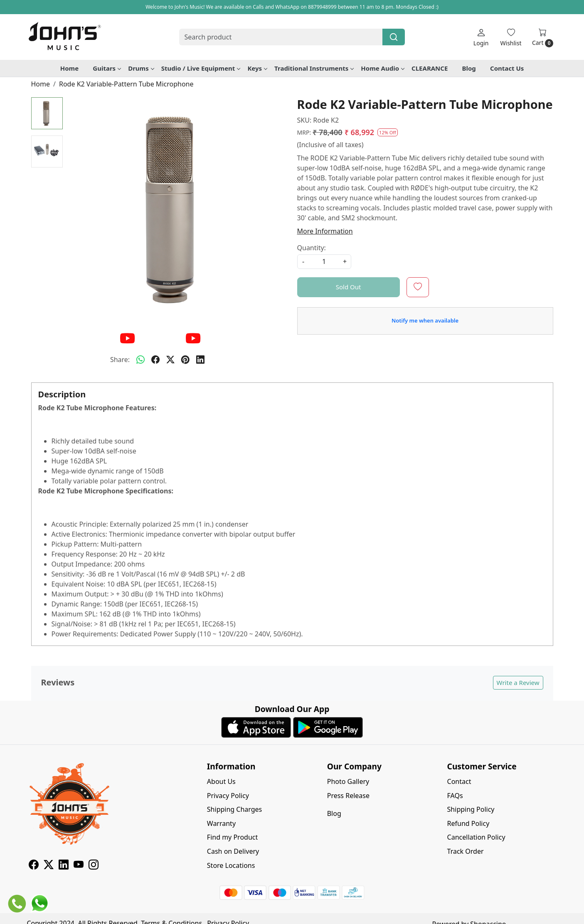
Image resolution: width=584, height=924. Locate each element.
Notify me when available (425, 320)
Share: (120, 360)
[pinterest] (185, 360)
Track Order (466, 851)
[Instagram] (94, 866)
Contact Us (507, 68)
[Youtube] (79, 866)
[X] (49, 866)
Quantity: (312, 248)
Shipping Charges (234, 809)
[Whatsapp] (140, 360)
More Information (325, 231)
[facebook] (155, 360)
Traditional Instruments (314, 68)
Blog (469, 68)
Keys (257, 68)
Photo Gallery (348, 781)
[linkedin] (200, 360)
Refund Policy (468, 823)
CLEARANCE (430, 68)
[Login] (481, 37)
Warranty (221, 823)
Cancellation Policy (476, 837)
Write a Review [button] (518, 683)
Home (69, 68)
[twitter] (170, 360)
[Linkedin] (64, 866)
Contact (459, 781)
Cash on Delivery (233, 851)
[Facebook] (34, 866)
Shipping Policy (471, 809)
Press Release (348, 796)
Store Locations (231, 865)
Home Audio (382, 68)
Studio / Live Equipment (201, 68)
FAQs (455, 796)
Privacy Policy (228, 796)
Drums (141, 68)
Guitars (107, 68)
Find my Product (232, 837)
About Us (221, 781)
